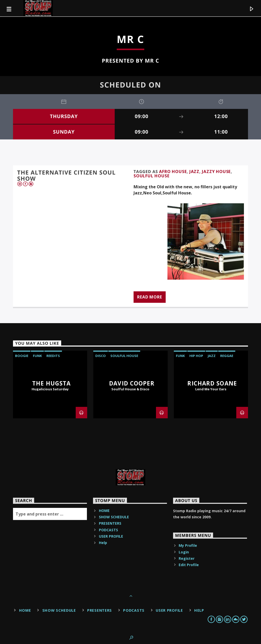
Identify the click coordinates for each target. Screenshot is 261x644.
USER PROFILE (111, 536)
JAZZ (194, 171)
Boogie (22, 356)
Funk (37, 356)
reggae (227, 356)
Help (103, 543)
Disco (101, 356)
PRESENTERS (110, 523)
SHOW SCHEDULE (114, 517)
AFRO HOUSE (173, 171)
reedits (53, 356)
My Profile (188, 545)
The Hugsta (51, 383)
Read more (149, 297)
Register (187, 558)
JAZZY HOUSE (216, 171)
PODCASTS (108, 530)
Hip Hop (196, 356)
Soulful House (151, 176)
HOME (104, 511)
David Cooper (132, 383)
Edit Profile (189, 565)
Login (184, 552)
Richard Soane (212, 383)
